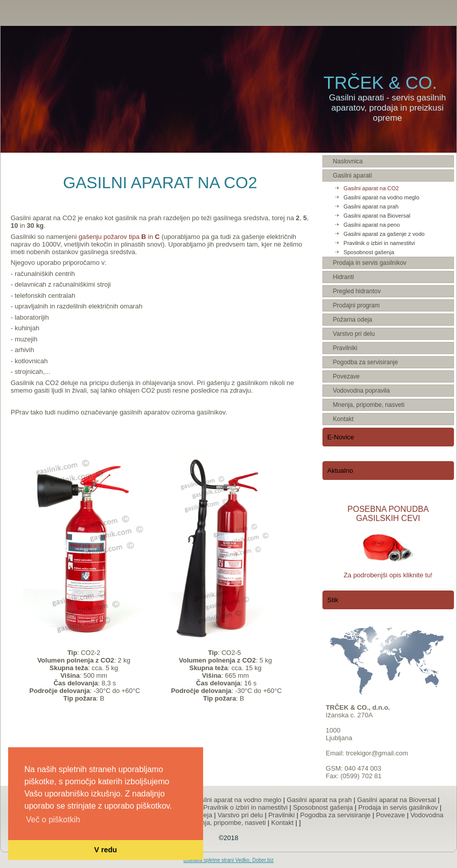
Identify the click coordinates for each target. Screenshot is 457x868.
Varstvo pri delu (240, 815)
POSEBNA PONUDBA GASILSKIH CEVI (388, 514)
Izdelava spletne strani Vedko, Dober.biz (228, 860)
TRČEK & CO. (380, 82)
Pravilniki (281, 815)
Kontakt (282, 823)
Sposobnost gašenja (369, 252)
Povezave (390, 815)
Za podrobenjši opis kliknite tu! (388, 575)
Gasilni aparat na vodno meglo (382, 197)
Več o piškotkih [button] (53, 820)
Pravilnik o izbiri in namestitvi (380, 243)
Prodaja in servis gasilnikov (398, 807)
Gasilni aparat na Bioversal (377, 216)
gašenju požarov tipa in (120, 237)
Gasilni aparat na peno (372, 225)
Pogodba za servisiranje (335, 815)
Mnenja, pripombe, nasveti (227, 823)
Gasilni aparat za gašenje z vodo (384, 234)
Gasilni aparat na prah (371, 206)
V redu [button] (106, 850)
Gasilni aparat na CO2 (371, 188)
